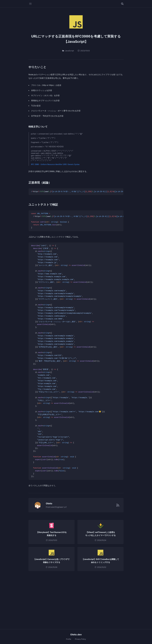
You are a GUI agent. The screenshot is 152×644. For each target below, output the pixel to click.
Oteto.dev (76, 635)
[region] (76, 192)
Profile (69, 639)
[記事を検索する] (122, 4)
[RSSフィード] (118, 505)
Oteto (48, 503)
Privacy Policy (80, 639)
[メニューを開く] (30, 4)
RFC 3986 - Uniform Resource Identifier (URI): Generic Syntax (55, 164)
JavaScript (68, 51)
